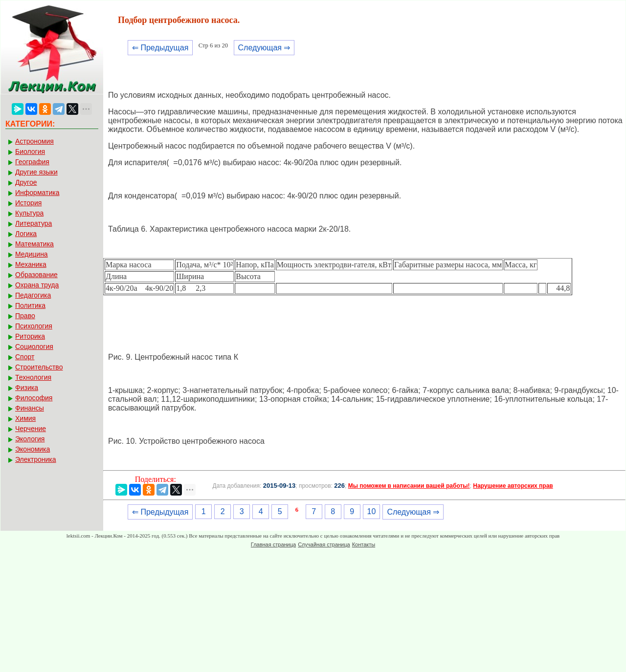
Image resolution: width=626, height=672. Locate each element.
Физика (27, 388)
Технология (33, 377)
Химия (25, 418)
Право (25, 316)
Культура (29, 213)
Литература (34, 223)
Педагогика (33, 295)
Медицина (32, 254)
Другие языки (36, 172)
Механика (31, 264)
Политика (30, 305)
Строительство (39, 367)
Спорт (25, 357)
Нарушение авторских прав (513, 486)
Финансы (30, 408)
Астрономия (34, 141)
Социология (34, 347)
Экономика (33, 449)
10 (372, 511)
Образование (36, 275)
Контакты (364, 544)
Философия (34, 398)
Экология (30, 439)
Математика (34, 244)
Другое (26, 182)
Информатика (37, 193)
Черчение (31, 429)
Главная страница (273, 544)
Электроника (36, 459)
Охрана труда (37, 285)
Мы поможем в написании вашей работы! (409, 486)
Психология (34, 326)
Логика (26, 234)
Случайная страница (324, 544)
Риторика (30, 336)
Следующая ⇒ (264, 48)
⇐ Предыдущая (160, 48)
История (28, 203)
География (32, 162)
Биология (30, 152)
